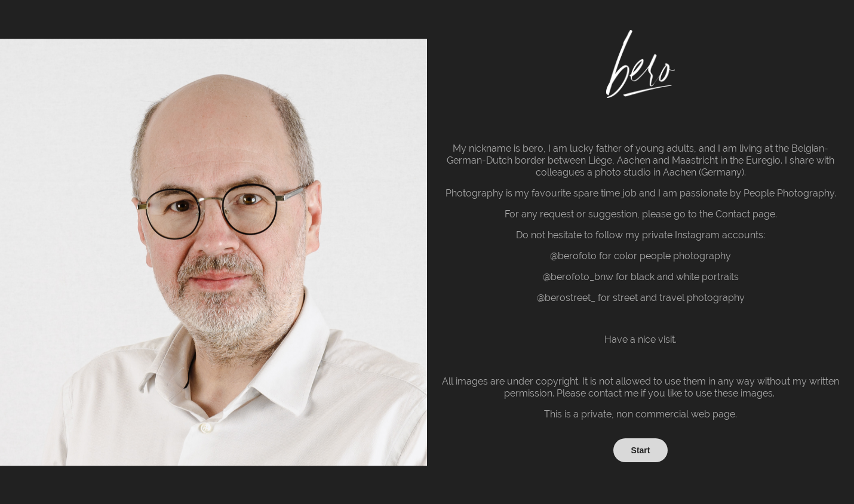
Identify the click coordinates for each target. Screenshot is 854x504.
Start (641, 450)
